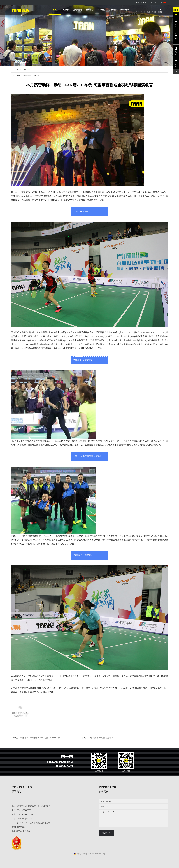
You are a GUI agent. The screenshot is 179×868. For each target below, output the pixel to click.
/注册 (146, 2)
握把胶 (160, 12)
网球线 (154, 12)
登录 (142, 2)
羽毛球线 (147, 12)
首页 (55, 10)
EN (161, 2)
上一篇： (36, 738)
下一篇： (99, 738)
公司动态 (27, 70)
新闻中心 (19, 70)
